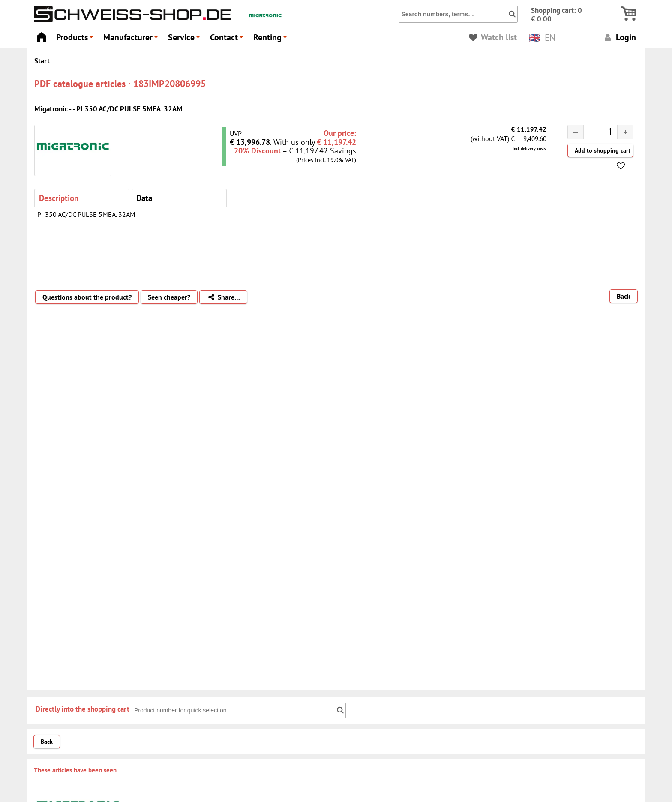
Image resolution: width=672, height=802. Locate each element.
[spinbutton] (594, 133)
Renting (271, 40)
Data (144, 198)
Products (76, 40)
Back (624, 296)
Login (619, 37)
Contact (228, 40)
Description (59, 198)
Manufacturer (132, 40)
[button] (625, 132)
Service (185, 40)
